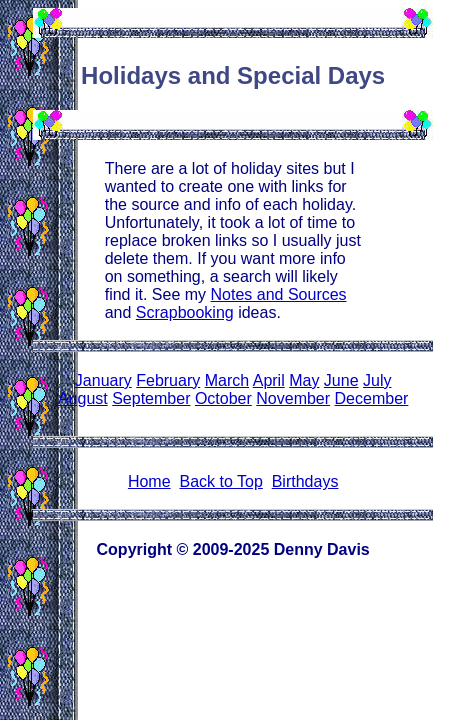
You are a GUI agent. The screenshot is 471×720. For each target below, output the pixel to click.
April (269, 380)
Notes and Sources (279, 294)
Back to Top (220, 481)
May (304, 380)
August (83, 398)
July (377, 380)
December (372, 398)
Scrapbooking (185, 312)
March (227, 380)
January (103, 380)
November (293, 398)
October (223, 398)
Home (149, 481)
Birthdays (305, 481)
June (341, 380)
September (151, 398)
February (168, 380)
